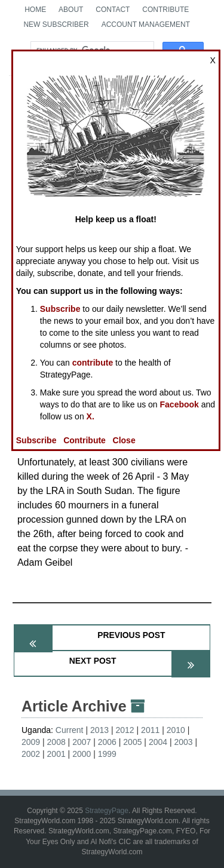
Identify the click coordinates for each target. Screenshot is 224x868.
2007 (82, 742)
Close (124, 440)
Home (35, 10)
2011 (150, 730)
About (71, 10)
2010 (176, 730)
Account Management (146, 24)
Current (70, 730)
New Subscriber (56, 24)
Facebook (179, 404)
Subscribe (60, 309)
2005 (132, 742)
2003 (183, 742)
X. (90, 416)
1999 (107, 754)
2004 (158, 742)
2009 (31, 742)
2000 (82, 754)
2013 (99, 730)
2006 (107, 742)
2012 (125, 730)
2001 (56, 754)
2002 (31, 754)
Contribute (165, 10)
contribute (93, 363)
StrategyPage (107, 811)
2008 (56, 742)
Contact (113, 10)
